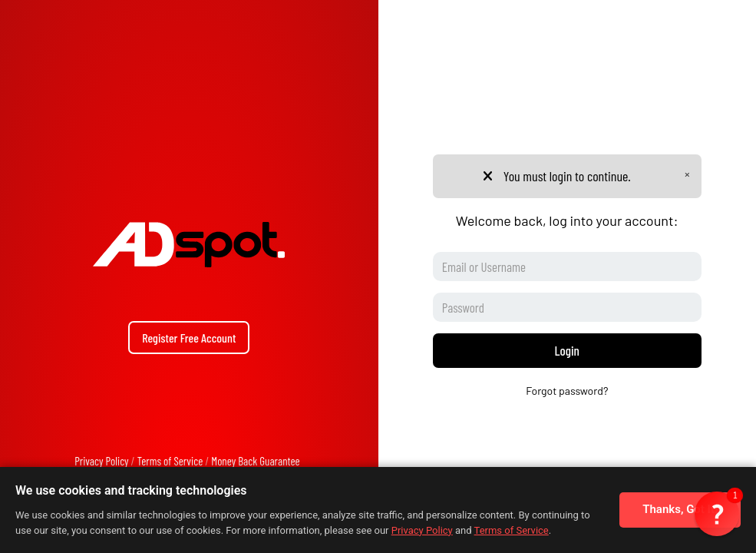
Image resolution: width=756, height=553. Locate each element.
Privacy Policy (101, 461)
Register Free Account (189, 338)
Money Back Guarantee (255, 461)
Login (567, 350)
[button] (717, 514)
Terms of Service (170, 461)
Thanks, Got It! (680, 509)
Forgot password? (567, 391)
